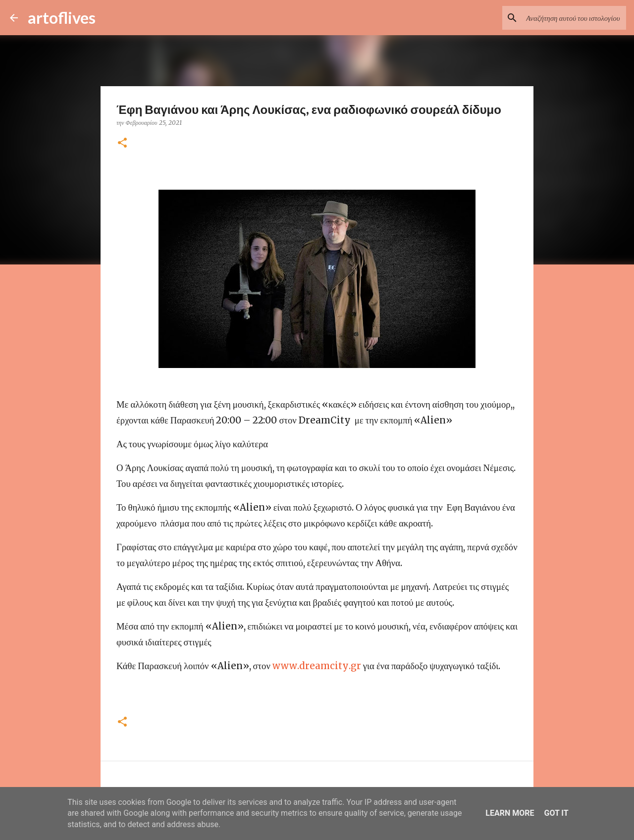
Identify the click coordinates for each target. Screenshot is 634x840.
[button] (122, 143)
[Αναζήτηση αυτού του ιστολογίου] (574, 18)
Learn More (510, 813)
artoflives (62, 18)
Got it (556, 813)
